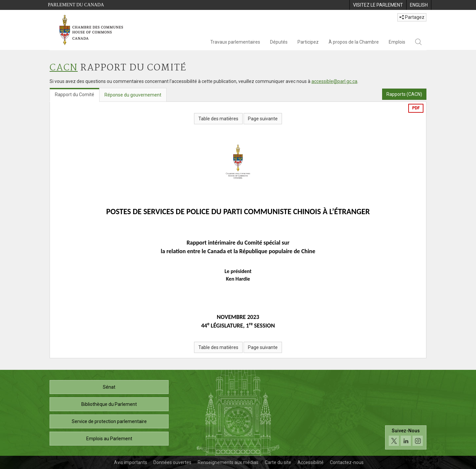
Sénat (109, 387)
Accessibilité (311, 462)
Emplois (397, 42)
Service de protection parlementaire (109, 421)
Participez (308, 42)
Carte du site (278, 462)
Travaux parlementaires (235, 42)
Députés (279, 42)
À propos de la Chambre (354, 42)
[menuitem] (378, 5)
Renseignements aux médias (228, 462)
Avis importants (131, 462)
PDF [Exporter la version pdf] (416, 108)
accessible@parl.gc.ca (334, 81)
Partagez (412, 17)
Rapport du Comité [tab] (75, 95)
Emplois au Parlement (109, 439)
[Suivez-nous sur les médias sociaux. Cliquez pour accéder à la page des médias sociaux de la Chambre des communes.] (406, 437)
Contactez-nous (347, 462)
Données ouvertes (172, 462)
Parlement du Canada (76, 5)
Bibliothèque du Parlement (109, 404)
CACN (64, 68)
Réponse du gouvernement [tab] (133, 95)
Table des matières (218, 119)
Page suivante (263, 119)
